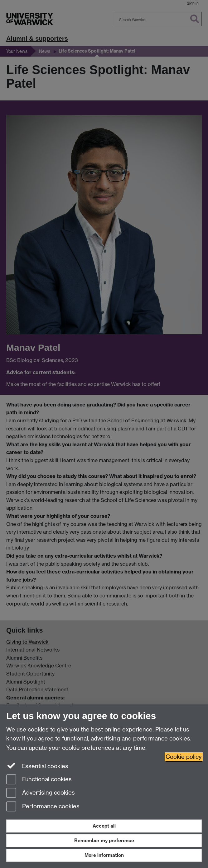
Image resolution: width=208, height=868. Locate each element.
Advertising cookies (41, 793)
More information (104, 855)
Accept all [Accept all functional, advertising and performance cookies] (104, 826)
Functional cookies (39, 780)
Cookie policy (184, 757)
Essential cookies (37, 766)
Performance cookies (43, 807)
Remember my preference (104, 840)
